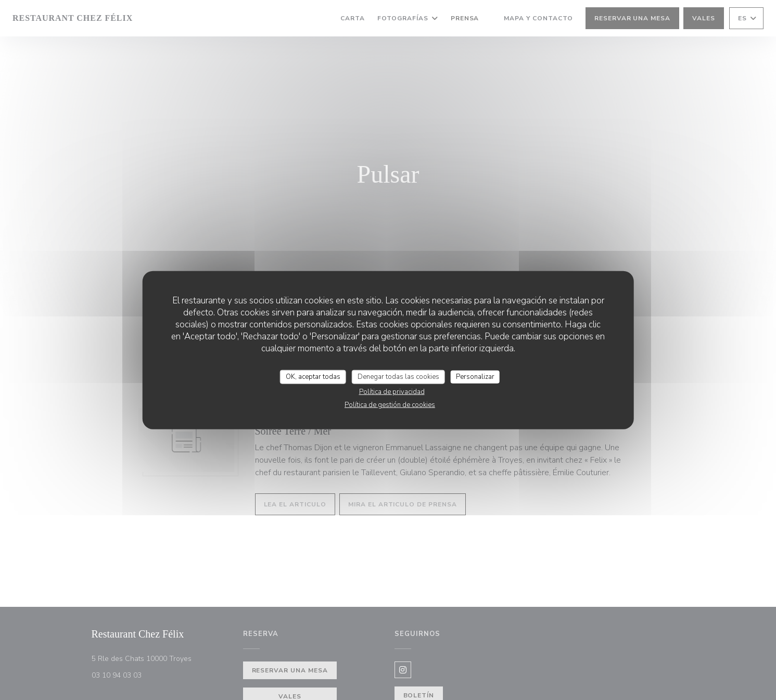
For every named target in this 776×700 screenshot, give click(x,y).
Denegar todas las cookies (398, 376)
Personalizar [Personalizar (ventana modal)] (475, 376)
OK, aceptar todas (313, 376)
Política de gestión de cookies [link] (390, 405)
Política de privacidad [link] (392, 392)
